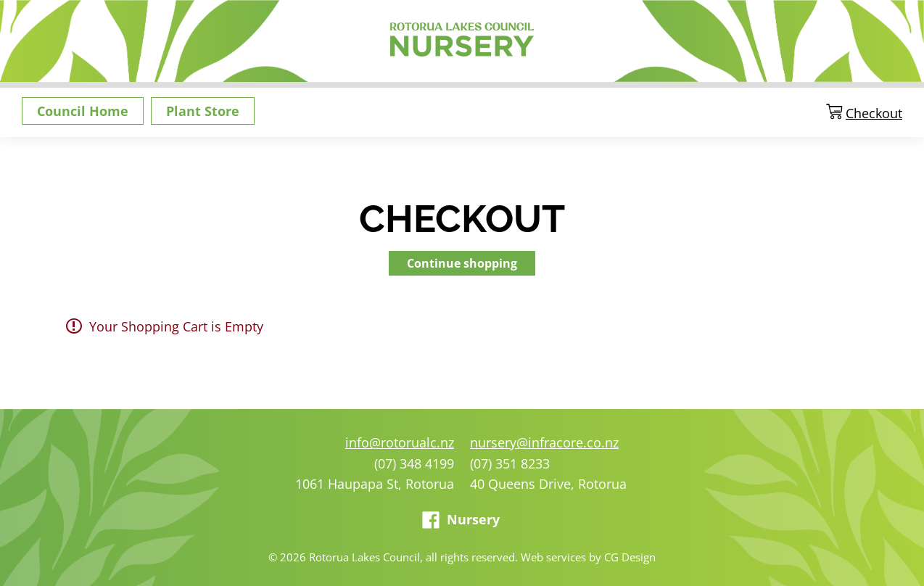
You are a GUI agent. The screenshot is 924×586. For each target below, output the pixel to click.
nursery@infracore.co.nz (544, 442)
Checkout (874, 114)
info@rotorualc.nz (400, 442)
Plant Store (203, 111)
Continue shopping (462, 263)
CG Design (630, 557)
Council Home (83, 111)
